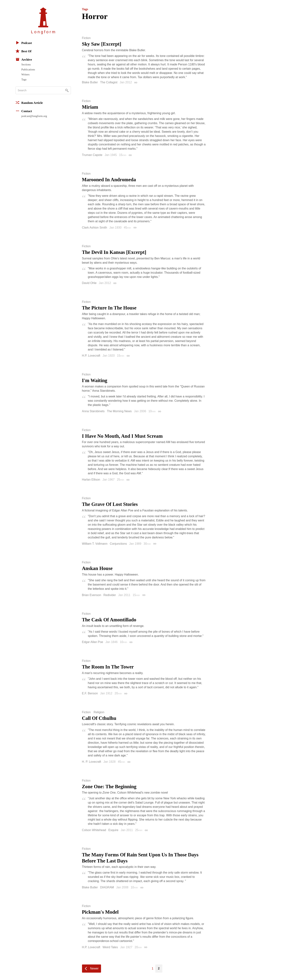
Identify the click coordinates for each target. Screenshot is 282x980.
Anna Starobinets (93, 411)
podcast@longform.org (34, 116)
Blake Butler (90, 82)
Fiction (86, 38)
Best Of (23, 51)
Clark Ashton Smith (95, 228)
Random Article (29, 103)
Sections (26, 64)
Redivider (110, 595)
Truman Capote (92, 155)
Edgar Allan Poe (93, 642)
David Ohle (89, 283)
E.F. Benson (90, 693)
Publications (28, 69)
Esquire (113, 830)
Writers (25, 74)
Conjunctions (118, 544)
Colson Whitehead (94, 830)
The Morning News (119, 411)
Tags (24, 79)
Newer (94, 968)
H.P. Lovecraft (91, 356)
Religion (99, 712)
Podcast (24, 43)
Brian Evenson (92, 595)
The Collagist (109, 82)
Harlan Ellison (91, 480)
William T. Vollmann (95, 544)
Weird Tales (110, 947)
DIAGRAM (107, 887)
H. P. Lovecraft (92, 762)
